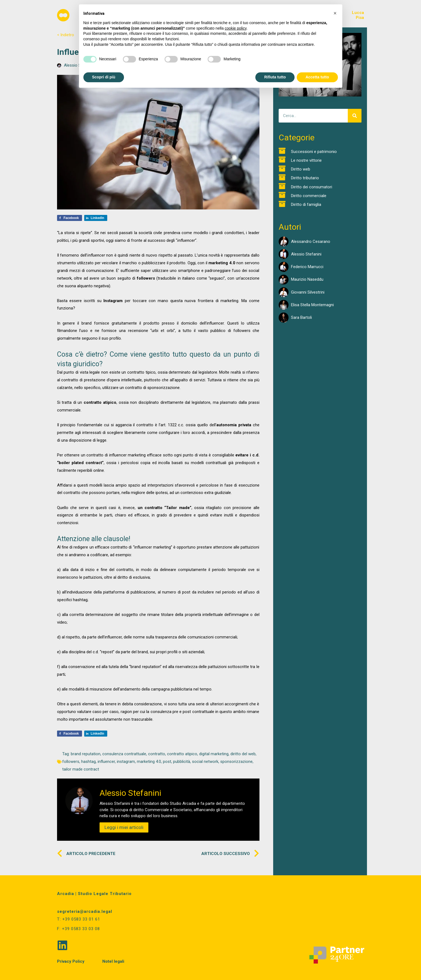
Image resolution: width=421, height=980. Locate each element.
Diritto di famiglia (306, 204)
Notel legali (113, 961)
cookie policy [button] (235, 28)
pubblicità (182, 762)
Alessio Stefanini (306, 254)
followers (71, 762)
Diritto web (301, 169)
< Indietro (66, 35)
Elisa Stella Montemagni (312, 305)
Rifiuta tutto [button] (275, 77)
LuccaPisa (358, 15)
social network (205, 762)
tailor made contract (81, 769)
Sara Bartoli (301, 317)
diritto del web (243, 754)
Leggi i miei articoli (124, 827)
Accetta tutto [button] (317, 77)
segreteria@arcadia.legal (85, 911)
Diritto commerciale (309, 196)
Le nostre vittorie (306, 160)
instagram (126, 762)
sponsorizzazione (236, 762)
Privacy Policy (71, 961)
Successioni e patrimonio (314, 152)
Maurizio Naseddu (307, 279)
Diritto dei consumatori (312, 187)
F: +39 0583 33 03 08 (78, 929)
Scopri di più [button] (104, 77)
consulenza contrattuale (124, 754)
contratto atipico (182, 754)
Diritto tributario (305, 178)
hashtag (88, 762)
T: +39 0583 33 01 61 (79, 919)
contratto (157, 754)
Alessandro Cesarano (311, 242)
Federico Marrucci (307, 267)
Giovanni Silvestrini (308, 292)
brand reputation (86, 754)
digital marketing (214, 754)
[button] (335, 13)
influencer (106, 762)
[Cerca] (355, 116)
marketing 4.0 (149, 762)
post (167, 762)
